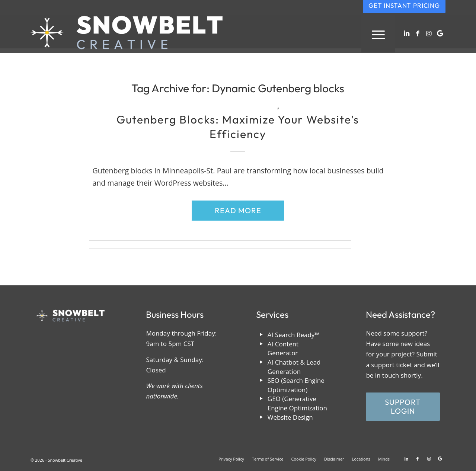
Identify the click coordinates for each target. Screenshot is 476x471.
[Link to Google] (440, 33)
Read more (238, 210)
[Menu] (378, 34)
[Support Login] (403, 407)
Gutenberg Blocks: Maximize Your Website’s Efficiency (238, 127)
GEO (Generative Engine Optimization (297, 403)
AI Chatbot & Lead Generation (294, 367)
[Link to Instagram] (429, 33)
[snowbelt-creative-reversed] (127, 34)
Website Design (290, 417)
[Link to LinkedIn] (406, 33)
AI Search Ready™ (294, 335)
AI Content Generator (283, 349)
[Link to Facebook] (418, 33)
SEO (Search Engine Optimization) (296, 385)
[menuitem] (378, 34)
